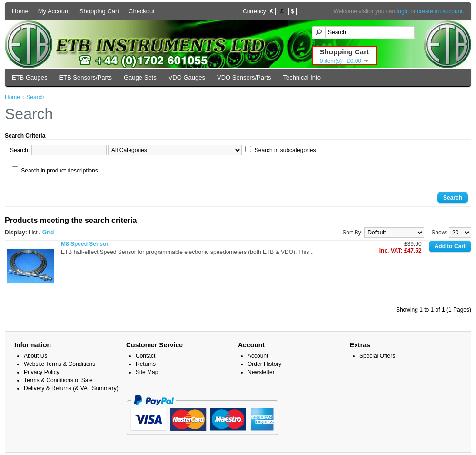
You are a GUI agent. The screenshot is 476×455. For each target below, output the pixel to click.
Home (20, 11)
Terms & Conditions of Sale (58, 380)
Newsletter (261, 372)
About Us (35, 356)
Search (35, 97)
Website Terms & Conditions (59, 364)
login (403, 11)
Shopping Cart (99, 11)
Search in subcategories (285, 150)
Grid (48, 233)
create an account (440, 11)
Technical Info (302, 77)
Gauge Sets (140, 77)
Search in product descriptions (59, 171)
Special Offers (377, 356)
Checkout (142, 11)
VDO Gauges (187, 77)
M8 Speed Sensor (85, 244)
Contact (145, 356)
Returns (146, 364)
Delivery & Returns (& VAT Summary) (71, 388)
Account (258, 356)
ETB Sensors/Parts (85, 77)
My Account (54, 11)
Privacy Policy (42, 372)
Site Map (147, 372)
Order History (264, 364)
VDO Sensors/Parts (244, 77)
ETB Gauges (30, 77)
